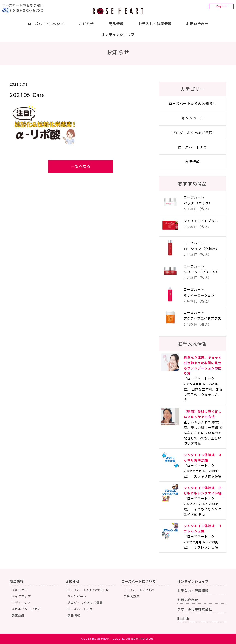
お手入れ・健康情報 (155, 24)
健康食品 (18, 616)
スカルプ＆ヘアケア (26, 609)
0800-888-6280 (27, 10)
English (221, 6)
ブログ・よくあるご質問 (192, 133)
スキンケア (20, 590)
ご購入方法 (131, 597)
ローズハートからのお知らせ (193, 104)
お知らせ (86, 24)
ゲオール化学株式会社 (195, 609)
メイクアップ (21, 597)
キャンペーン (193, 118)
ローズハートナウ (193, 147)
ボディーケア (21, 603)
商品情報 (116, 24)
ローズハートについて (46, 24)
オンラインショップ (118, 35)
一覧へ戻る (81, 167)
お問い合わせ (198, 24)
